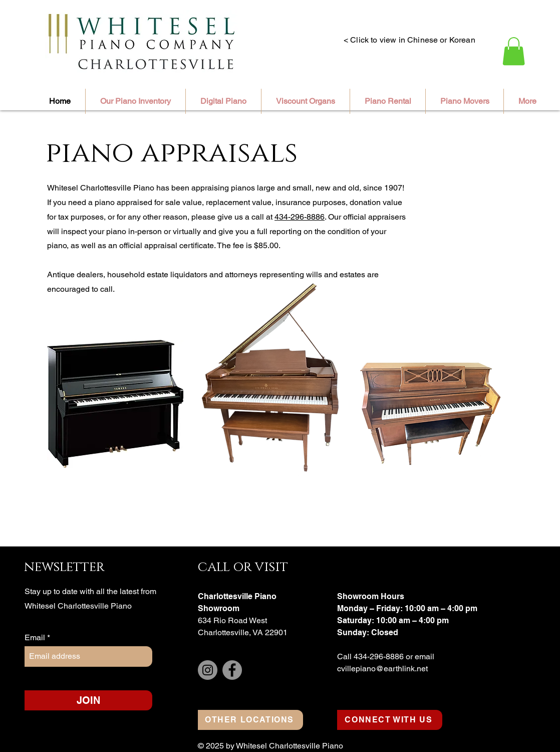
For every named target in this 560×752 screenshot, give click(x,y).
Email (36, 638)
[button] (514, 51)
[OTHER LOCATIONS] (250, 720)
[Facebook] (232, 670)
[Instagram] (208, 670)
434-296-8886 (300, 217)
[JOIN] (88, 700)
